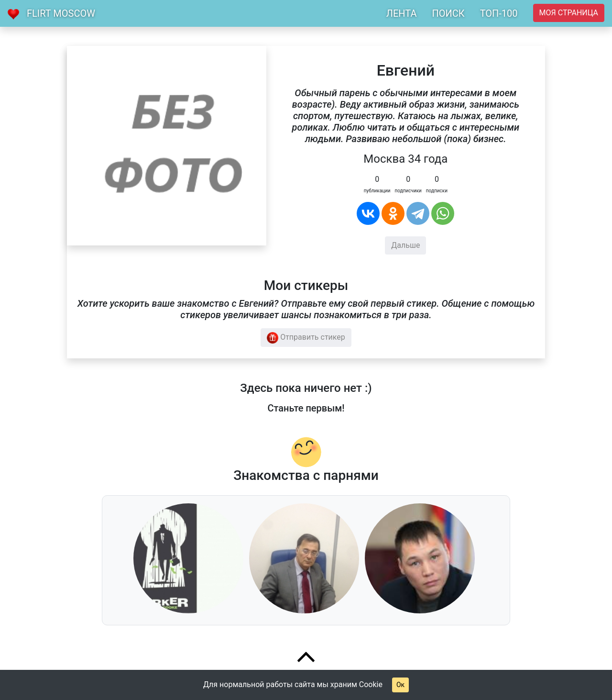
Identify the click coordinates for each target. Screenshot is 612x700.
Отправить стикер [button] (306, 338)
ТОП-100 (499, 13)
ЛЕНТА (402, 13)
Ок (400, 685)
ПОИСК (448, 13)
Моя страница (569, 13)
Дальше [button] (405, 245)
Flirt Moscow (61, 13)
